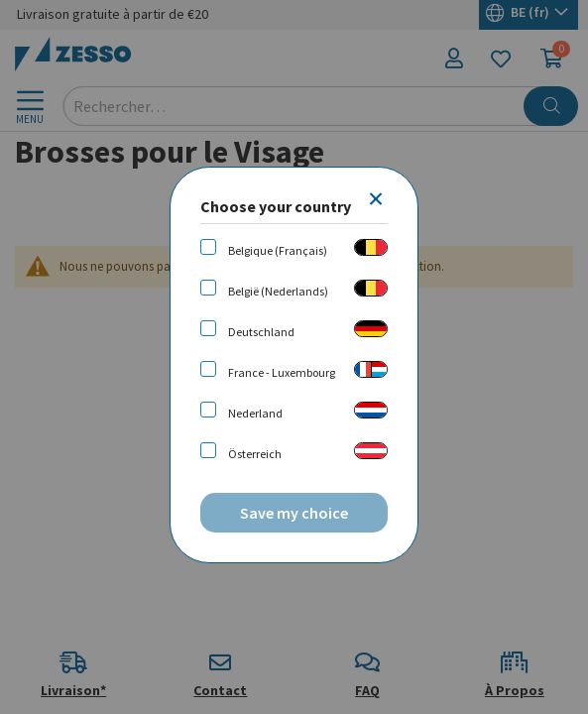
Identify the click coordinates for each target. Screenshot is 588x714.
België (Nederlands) (278, 291)
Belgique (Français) (278, 250)
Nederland (255, 413)
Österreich (255, 454)
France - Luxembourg (282, 372)
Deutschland (261, 332)
